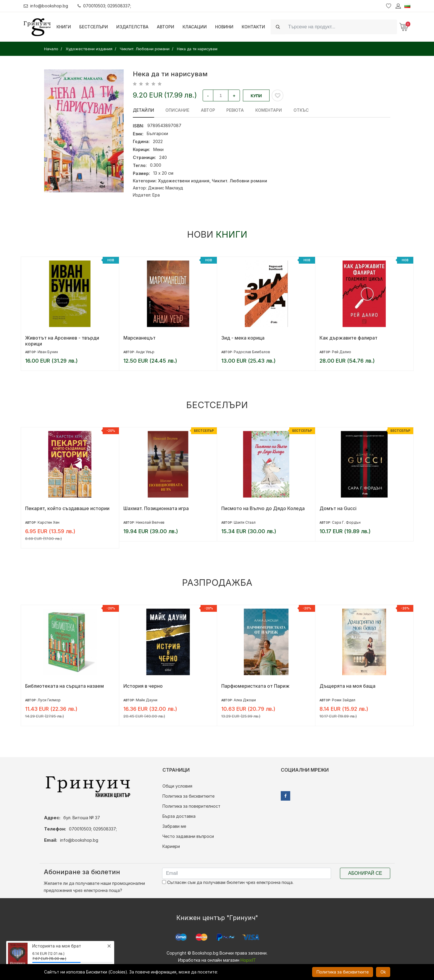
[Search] (341, 27)
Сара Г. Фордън (346, 522)
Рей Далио (342, 352)
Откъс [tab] (300, 110)
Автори (166, 27)
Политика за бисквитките (188, 796)
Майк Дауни (147, 700)
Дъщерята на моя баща (347, 686)
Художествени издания (184, 181)
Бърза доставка (179, 816)
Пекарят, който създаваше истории (67, 508)
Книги (64, 27)
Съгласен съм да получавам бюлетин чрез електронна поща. (228, 882)
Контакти (253, 27)
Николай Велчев (150, 522)
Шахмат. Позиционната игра (156, 508)
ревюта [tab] (235, 110)
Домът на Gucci (338, 508)
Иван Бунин (48, 352)
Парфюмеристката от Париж (255, 686)
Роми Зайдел (344, 700)
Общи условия (177, 786)
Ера (156, 195)
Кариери (171, 846)
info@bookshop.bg (46, 6)
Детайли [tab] (143, 110)
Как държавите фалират (349, 338)
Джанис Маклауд (166, 188)
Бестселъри (94, 27)
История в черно (143, 686)
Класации (195, 27)
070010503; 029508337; (105, 6)
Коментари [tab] (268, 110)
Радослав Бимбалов (252, 352)
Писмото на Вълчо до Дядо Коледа (263, 508)
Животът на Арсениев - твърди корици (62, 341)
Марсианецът (139, 338)
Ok (383, 972)
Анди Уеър (145, 352)
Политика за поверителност (191, 806)
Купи (256, 96)
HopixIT (248, 960)
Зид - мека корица (243, 338)
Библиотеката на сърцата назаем (64, 686)
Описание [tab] (177, 110)
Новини (224, 27)
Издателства (132, 27)
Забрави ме (174, 826)
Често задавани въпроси (188, 836)
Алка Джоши (245, 700)
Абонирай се (365, 873)
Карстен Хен (49, 522)
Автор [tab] (208, 110)
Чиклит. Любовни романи (239, 181)
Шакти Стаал (245, 522)
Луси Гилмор (49, 700)
